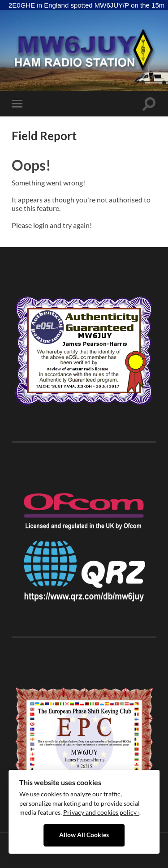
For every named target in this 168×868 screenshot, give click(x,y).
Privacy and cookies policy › (101, 812)
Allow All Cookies (84, 835)
